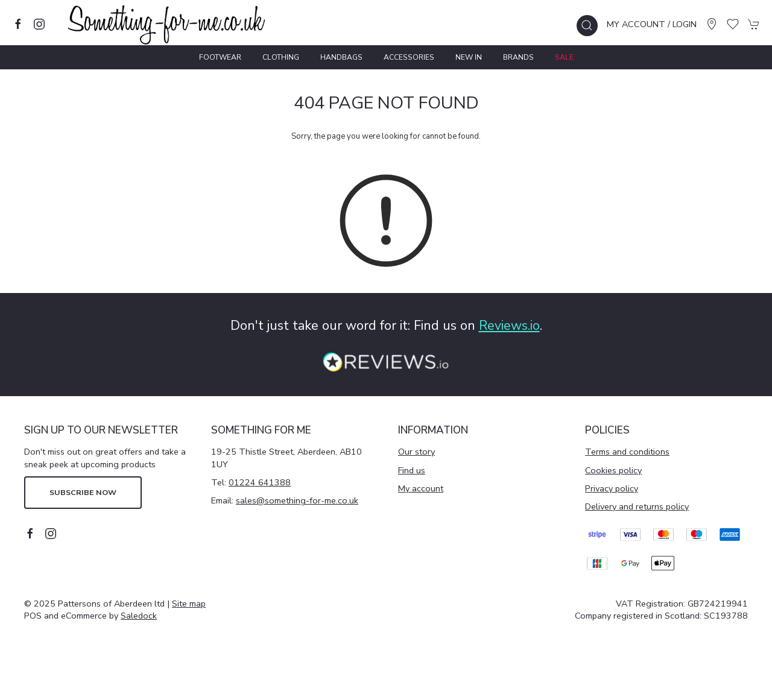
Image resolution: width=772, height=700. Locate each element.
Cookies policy (613, 470)
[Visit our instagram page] (39, 24)
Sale (564, 57)
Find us (412, 470)
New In (469, 57)
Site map (189, 604)
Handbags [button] (341, 57)
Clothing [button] (281, 57)
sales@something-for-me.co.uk (297, 500)
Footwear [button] (220, 57)
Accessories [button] (409, 57)
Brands (518, 57)
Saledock (139, 616)
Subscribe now (83, 492)
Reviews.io (509, 326)
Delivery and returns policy (637, 506)
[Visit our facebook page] (18, 24)
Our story (416, 452)
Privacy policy (612, 488)
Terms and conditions (627, 452)
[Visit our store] (712, 24)
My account (421, 488)
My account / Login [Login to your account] (652, 24)
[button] (587, 26)
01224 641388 (260, 482)
